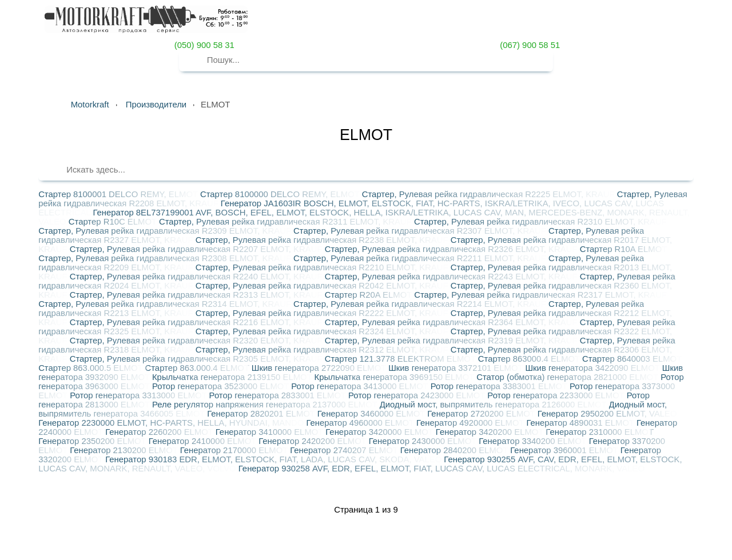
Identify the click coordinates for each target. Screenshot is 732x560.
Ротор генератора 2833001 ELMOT (279, 395)
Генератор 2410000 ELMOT (204, 441)
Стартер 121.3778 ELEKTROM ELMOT (401, 359)
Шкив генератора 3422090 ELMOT (593, 368)
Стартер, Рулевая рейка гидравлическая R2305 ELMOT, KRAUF (197, 359)
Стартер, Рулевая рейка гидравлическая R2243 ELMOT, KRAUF (452, 277)
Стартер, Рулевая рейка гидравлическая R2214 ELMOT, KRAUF (421, 304)
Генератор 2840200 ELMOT (455, 450)
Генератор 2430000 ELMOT (424, 441)
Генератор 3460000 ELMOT (373, 414)
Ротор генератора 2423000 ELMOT (418, 395)
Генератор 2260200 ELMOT (160, 432)
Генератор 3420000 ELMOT (381, 432)
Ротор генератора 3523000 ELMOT (222, 386)
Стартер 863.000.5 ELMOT (91, 368)
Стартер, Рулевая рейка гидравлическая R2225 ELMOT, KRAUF (490, 194)
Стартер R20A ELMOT (370, 295)
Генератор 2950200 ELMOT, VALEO (607, 414)
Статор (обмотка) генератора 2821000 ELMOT (568, 377)
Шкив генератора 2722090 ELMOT (320, 368)
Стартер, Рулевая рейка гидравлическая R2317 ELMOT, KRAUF (540, 295)
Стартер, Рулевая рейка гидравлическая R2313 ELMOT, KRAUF (197, 295)
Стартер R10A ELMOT (623, 249)
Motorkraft (90, 105)
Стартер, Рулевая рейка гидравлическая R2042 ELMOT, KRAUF (323, 286)
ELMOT (366, 135)
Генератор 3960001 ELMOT (565, 450)
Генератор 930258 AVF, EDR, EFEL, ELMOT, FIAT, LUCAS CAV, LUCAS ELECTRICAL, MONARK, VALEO (441, 469)
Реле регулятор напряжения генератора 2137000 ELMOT (266, 405)
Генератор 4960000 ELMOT (361, 423)
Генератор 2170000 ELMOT (235, 450)
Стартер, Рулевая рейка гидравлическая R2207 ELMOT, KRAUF (197, 249)
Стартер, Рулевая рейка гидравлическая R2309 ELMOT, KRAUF (166, 231)
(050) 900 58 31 (203, 45)
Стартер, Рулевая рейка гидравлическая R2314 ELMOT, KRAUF (166, 304)
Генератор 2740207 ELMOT (345, 450)
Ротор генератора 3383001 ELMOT (500, 386)
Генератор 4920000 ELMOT (472, 423)
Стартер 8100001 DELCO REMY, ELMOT (119, 194)
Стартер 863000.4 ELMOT (530, 359)
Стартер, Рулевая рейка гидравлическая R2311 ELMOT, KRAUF (287, 222)
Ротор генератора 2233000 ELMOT (557, 395)
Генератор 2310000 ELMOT (599, 432)
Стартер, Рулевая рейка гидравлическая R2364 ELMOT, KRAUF (452, 322)
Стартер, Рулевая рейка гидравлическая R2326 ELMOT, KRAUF (452, 249)
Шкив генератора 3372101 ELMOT (457, 368)
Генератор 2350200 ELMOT (94, 441)
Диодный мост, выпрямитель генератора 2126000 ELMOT (494, 405)
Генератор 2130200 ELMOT (125, 450)
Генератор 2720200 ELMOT (482, 414)
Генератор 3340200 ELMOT (534, 441)
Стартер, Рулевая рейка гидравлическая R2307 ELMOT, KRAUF (421, 231)
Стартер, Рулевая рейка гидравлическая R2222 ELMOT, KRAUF (323, 313)
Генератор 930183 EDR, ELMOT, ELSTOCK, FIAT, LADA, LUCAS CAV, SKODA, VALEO (274, 459)
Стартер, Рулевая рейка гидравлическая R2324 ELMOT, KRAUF (323, 331)
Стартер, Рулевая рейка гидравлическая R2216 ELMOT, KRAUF (197, 322)
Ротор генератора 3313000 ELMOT (139, 395)
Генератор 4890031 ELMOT (581, 423)
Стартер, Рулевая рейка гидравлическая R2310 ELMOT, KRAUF (540, 222)
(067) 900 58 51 (529, 45)
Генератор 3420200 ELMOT (491, 432)
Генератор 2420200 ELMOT (314, 441)
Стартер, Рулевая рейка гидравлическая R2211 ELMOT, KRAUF (421, 258)
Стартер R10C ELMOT (114, 222)
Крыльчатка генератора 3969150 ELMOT (396, 377)
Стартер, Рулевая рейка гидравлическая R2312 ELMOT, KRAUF (323, 350)
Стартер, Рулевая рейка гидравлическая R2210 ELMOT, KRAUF (323, 267)
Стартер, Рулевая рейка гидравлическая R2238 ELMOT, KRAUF (323, 240)
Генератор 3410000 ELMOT (271, 432)
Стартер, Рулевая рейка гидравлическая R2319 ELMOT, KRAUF (452, 341)
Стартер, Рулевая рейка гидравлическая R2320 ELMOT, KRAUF (197, 341)
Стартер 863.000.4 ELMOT (198, 368)
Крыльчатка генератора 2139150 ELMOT (233, 377)
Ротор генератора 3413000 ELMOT (361, 386)
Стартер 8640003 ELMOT (632, 359)
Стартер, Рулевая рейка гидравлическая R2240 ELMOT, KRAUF (197, 277)
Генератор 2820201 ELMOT (262, 414)
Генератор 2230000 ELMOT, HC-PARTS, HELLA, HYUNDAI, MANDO (172, 423)
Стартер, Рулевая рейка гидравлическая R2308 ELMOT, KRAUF (166, 258)
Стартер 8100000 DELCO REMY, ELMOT (281, 194)
